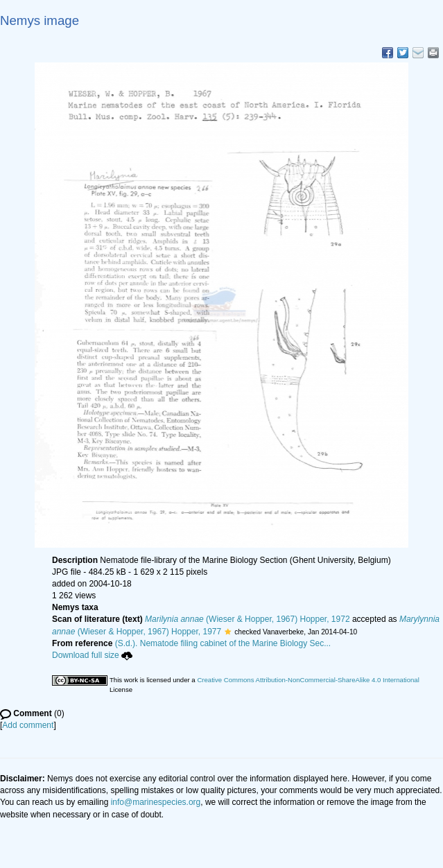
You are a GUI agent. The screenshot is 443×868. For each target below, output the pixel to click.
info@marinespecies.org (156, 802)
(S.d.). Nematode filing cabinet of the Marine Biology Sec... (223, 643)
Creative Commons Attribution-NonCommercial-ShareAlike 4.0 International (308, 680)
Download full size (92, 655)
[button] (228, 632)
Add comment (28, 725)
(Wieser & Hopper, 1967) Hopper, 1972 (247, 619)
